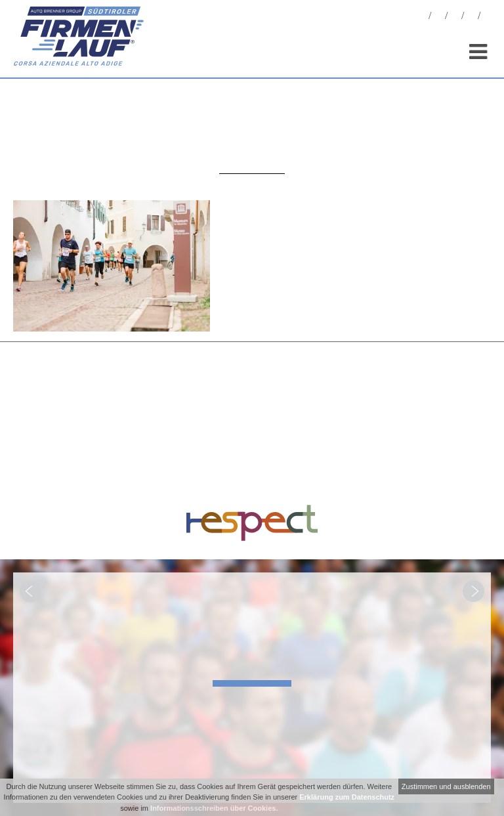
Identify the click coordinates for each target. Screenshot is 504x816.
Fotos (438, 17)
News (422, 17)
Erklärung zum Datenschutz (347, 797)
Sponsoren (471, 17)
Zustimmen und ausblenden (446, 786)
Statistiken (455, 17)
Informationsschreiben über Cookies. (214, 808)
